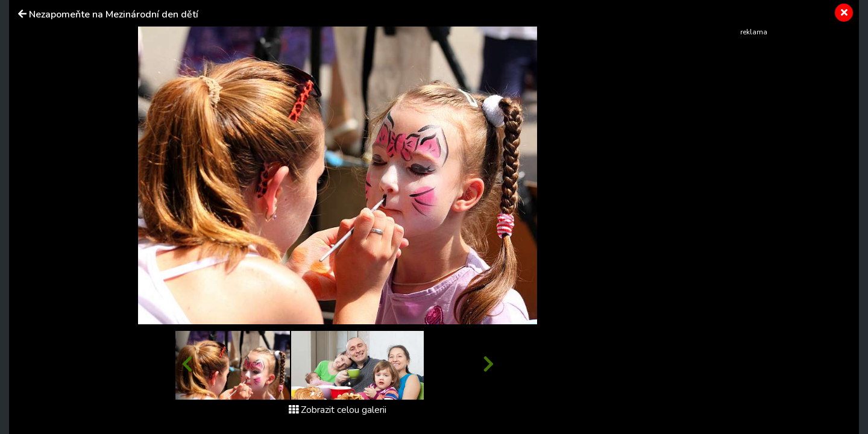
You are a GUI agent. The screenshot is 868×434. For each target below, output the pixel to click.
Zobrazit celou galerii (338, 410)
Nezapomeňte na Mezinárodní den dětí (114, 14)
